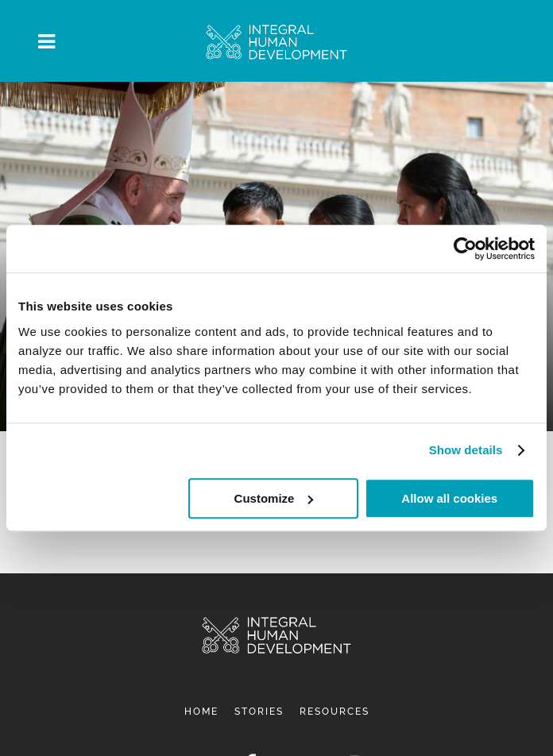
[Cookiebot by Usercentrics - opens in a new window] (465, 249)
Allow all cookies (449, 498)
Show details (466, 450)
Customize (274, 498)
